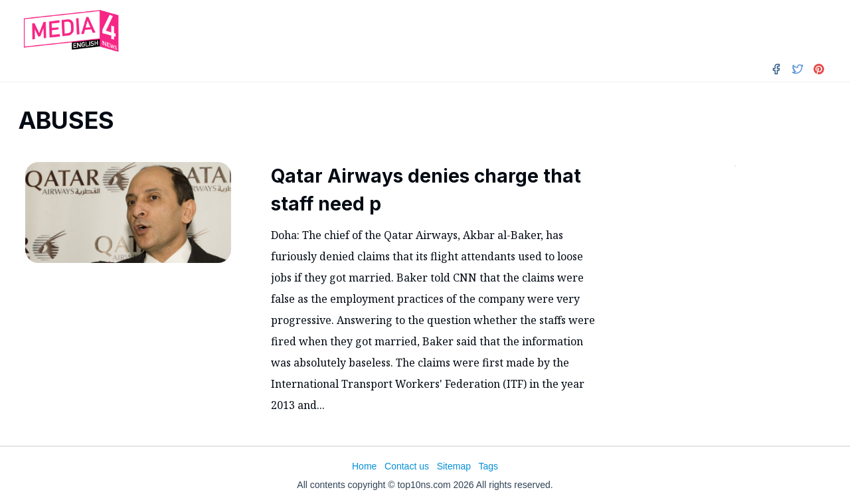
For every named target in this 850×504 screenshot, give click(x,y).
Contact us (407, 466)
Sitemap (454, 466)
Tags (488, 466)
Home (364, 466)
